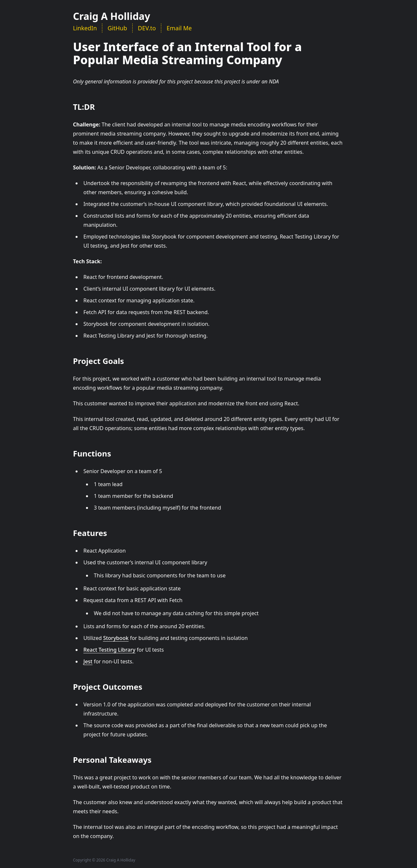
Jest (88, 661)
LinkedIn (85, 28)
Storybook (116, 638)
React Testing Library (109, 650)
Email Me (179, 28)
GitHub (117, 28)
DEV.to (147, 28)
